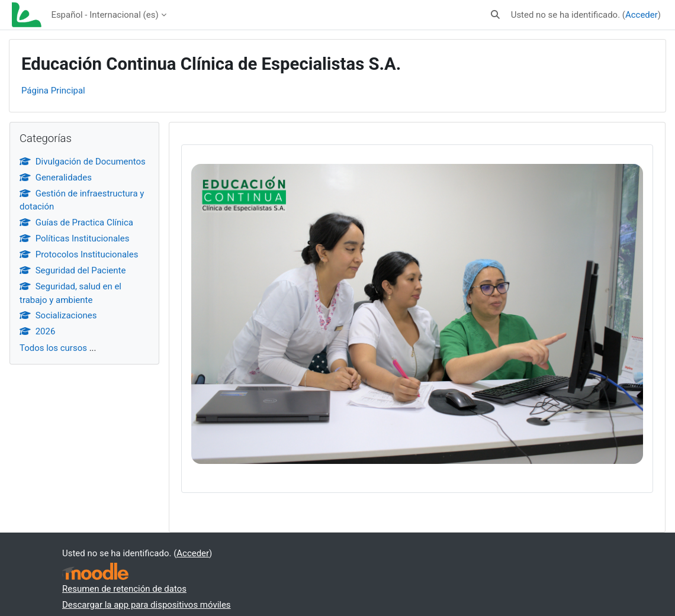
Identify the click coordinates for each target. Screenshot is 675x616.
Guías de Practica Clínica (76, 222)
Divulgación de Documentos (83, 162)
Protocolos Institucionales (79, 254)
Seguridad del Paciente (73, 270)
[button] (495, 15)
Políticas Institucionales (74, 238)
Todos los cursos (53, 348)
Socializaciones (58, 315)
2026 (37, 331)
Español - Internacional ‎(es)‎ (105, 15)
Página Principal (53, 91)
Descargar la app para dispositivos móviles (147, 605)
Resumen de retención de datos (124, 589)
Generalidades (56, 178)
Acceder (642, 15)
